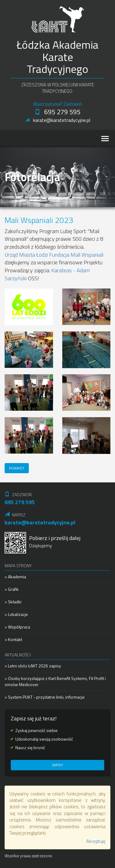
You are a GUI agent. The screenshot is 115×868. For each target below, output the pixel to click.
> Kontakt (13, 639)
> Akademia (15, 577)
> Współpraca (17, 627)
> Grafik (12, 589)
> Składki (13, 602)
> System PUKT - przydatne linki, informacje (45, 697)
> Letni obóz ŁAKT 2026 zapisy (33, 666)
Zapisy (58, 765)
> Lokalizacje (16, 614)
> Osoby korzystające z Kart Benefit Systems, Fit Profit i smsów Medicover (55, 681)
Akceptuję (96, 841)
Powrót (17, 468)
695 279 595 (57, 112)
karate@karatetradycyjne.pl (58, 120)
